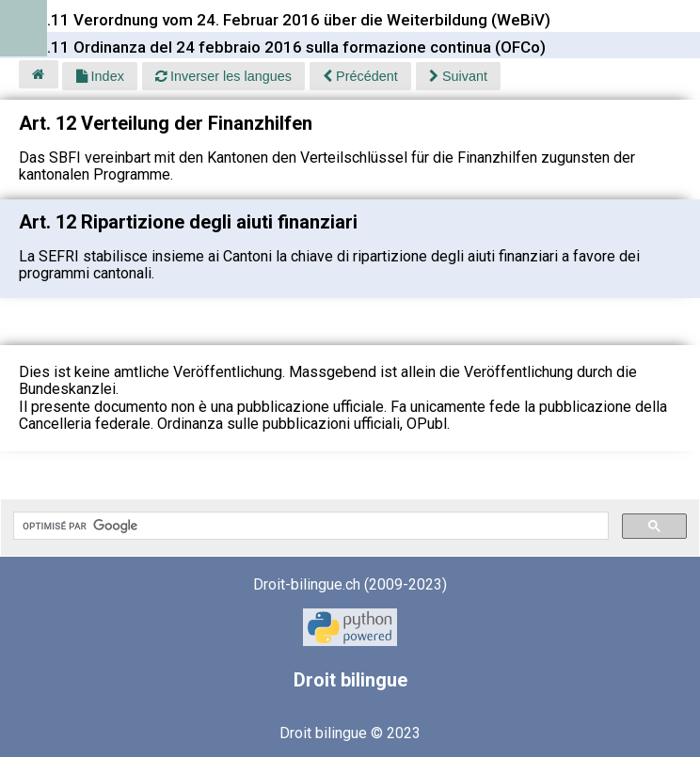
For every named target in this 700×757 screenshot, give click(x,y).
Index (100, 76)
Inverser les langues (223, 76)
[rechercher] (309, 526)
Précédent (360, 76)
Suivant (458, 76)
